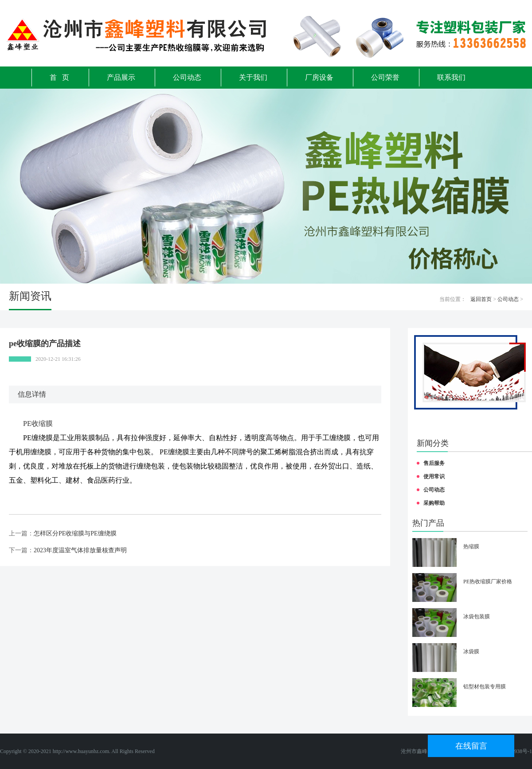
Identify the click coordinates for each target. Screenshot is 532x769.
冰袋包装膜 (477, 617)
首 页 (59, 77)
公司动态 (187, 77)
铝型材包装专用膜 (485, 687)
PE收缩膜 (38, 424)
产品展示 (121, 77)
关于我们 (253, 77)
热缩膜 (471, 546)
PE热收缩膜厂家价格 (488, 582)
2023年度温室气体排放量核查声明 (80, 550)
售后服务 (434, 463)
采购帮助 (434, 503)
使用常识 (434, 476)
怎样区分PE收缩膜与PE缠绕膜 (75, 533)
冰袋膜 (471, 652)
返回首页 (481, 299)
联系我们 (451, 77)
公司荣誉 (385, 77)
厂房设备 (319, 77)
